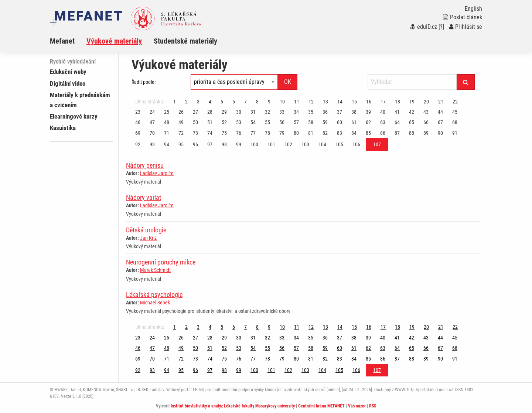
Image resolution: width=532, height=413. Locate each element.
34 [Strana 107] (296, 112)
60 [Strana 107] (340, 122)
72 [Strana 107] (181, 133)
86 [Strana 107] (383, 133)
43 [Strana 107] (426, 112)
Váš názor (357, 406)
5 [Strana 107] (222, 102)
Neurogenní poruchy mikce (161, 262)
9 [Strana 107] (269, 102)
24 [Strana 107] (152, 112)
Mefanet (62, 41)
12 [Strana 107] (311, 102)
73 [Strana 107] (195, 133)
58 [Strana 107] (311, 122)
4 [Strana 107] (210, 102)
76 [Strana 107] (239, 133)
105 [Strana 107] (339, 144)
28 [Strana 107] (210, 112)
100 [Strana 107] (254, 144)
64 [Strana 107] (397, 122)
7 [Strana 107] (245, 102)
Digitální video (68, 83)
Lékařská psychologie (154, 295)
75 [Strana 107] (224, 133)
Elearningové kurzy (74, 116)
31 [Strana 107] (253, 112)
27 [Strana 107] (195, 112)
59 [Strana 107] (325, 122)
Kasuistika (63, 128)
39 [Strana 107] (368, 112)
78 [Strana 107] (267, 133)
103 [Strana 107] (305, 144)
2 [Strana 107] (186, 102)
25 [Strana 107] (167, 112)
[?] (441, 27)
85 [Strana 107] (368, 133)
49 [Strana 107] (181, 122)
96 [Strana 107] (195, 144)
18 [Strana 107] (398, 102)
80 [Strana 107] (296, 133)
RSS (373, 406)
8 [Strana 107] (257, 102)
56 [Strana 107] (282, 122)
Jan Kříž (148, 238)
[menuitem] (68, 41)
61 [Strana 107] (354, 122)
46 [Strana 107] (138, 122)
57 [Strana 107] (296, 122)
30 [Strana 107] (239, 112)
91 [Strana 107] (455, 133)
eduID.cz (424, 27)
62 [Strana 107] (368, 122)
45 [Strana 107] (455, 112)
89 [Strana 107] (426, 133)
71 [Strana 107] (167, 133)
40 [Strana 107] (383, 112)
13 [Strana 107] (325, 102)
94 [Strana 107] (167, 144)
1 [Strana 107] (175, 102)
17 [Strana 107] (383, 102)
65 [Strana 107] (412, 122)
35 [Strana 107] (311, 112)
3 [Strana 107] (198, 102)
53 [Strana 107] (239, 122)
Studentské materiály (185, 41)
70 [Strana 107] (152, 133)
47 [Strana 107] (152, 122)
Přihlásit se (466, 27)
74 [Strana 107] (210, 133)
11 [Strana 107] (297, 102)
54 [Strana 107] (253, 122)
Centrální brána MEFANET (321, 406)
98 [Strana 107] (224, 144)
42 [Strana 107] (412, 112)
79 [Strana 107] (282, 133)
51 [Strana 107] (210, 122)
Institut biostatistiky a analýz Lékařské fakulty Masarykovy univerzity (233, 406)
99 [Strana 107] (239, 144)
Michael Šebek (155, 303)
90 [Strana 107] (440, 133)
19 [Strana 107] (412, 102)
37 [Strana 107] (340, 112)
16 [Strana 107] (369, 102)
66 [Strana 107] (426, 122)
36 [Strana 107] (325, 112)
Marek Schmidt (155, 270)
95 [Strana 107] (181, 144)
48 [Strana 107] (167, 122)
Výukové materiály (114, 41)
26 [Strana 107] (181, 112)
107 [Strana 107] (377, 144)
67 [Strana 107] (440, 122)
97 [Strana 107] (210, 144)
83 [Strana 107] (340, 133)
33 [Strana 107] (282, 112)
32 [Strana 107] (267, 112)
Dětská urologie (146, 230)
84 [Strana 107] (354, 133)
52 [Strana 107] (224, 122)
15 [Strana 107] (354, 102)
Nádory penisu (145, 165)
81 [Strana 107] (311, 133)
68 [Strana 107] (455, 122)
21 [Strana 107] (441, 102)
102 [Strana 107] (288, 144)
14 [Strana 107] (340, 102)
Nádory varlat (144, 197)
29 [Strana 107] (224, 112)
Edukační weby (68, 72)
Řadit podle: (144, 82)
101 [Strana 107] (271, 144)
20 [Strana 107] (426, 102)
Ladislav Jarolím (157, 173)
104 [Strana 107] (322, 144)
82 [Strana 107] (325, 133)
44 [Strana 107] (440, 112)
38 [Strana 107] (354, 112)
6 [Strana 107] (234, 102)
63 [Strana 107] (383, 122)
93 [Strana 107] (152, 144)
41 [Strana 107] (397, 112)
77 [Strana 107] (253, 133)
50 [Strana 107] (195, 122)
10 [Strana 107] (282, 102)
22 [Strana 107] (455, 102)
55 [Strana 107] (267, 122)
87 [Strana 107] (397, 133)
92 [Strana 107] (138, 144)
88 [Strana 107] (412, 133)
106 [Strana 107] (356, 144)
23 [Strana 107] (138, 112)
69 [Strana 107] (138, 133)
